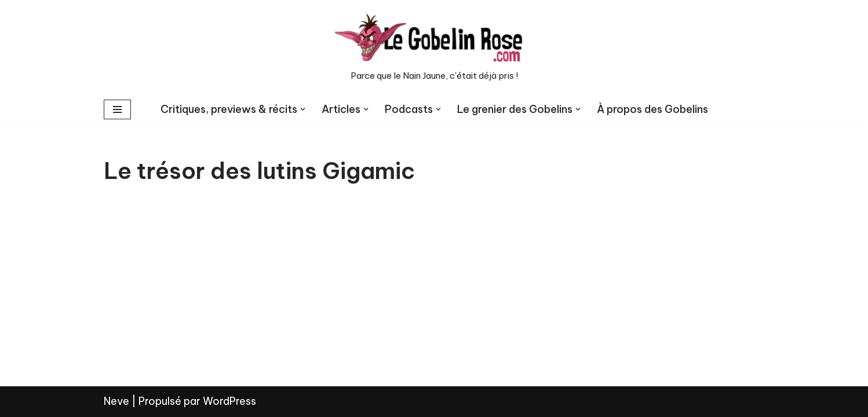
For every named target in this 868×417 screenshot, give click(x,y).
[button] (303, 109)
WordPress (229, 401)
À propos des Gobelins (652, 109)
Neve (116, 401)
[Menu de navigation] (117, 109)
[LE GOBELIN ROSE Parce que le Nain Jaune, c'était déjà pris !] (434, 47)
